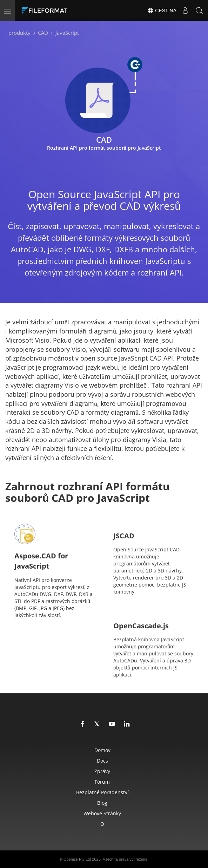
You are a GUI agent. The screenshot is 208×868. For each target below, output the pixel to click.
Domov (102, 750)
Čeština (162, 11)
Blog (102, 803)
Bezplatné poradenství (102, 792)
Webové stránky (102, 813)
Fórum (102, 782)
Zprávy (102, 771)
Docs (102, 761)
